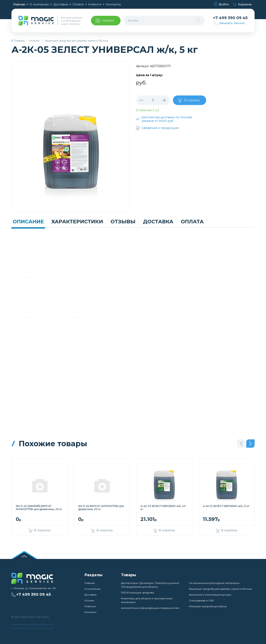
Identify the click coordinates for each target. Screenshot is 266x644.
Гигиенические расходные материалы (214, 583)
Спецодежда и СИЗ (201, 600)
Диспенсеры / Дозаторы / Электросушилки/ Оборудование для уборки (150, 585)
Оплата (78, 4)
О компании (39, 4)
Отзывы (123, 222)
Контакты (113, 4)
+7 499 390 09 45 (230, 18)
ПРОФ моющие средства (137, 593)
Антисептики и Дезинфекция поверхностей (150, 608)
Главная (19, 4)
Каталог (35, 41)
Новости (95, 4)
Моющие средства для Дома (208, 606)
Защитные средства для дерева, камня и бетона (76, 41)
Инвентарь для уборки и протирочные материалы (147, 600)
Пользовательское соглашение (33, 628)
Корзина (242, 4)
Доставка (61, 4)
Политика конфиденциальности (33, 624)
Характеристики (77, 222)
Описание (28, 222)
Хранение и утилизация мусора (210, 595)
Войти (221, 4)
